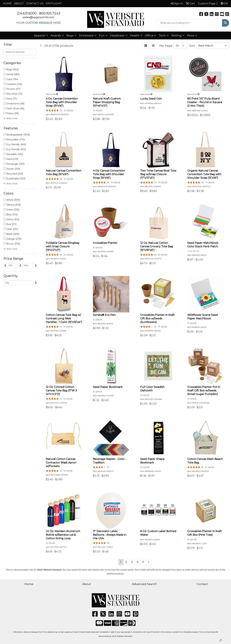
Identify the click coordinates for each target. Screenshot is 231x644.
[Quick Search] (189, 23)
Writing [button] (176, 35)
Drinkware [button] (86, 35)
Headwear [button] (117, 35)
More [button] (191, 35)
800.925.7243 (50, 13)
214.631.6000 (27, 13)
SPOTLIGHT (54, 3)
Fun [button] (102, 35)
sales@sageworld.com (39, 17)
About (87, 584)
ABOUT (19, 3)
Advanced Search (144, 584)
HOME (7, 3)
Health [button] (135, 35)
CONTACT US (35, 3)
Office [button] (149, 35)
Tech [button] (162, 35)
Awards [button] (56, 35)
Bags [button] (70, 35)
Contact (202, 584)
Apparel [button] (40, 35)
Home (29, 584)
